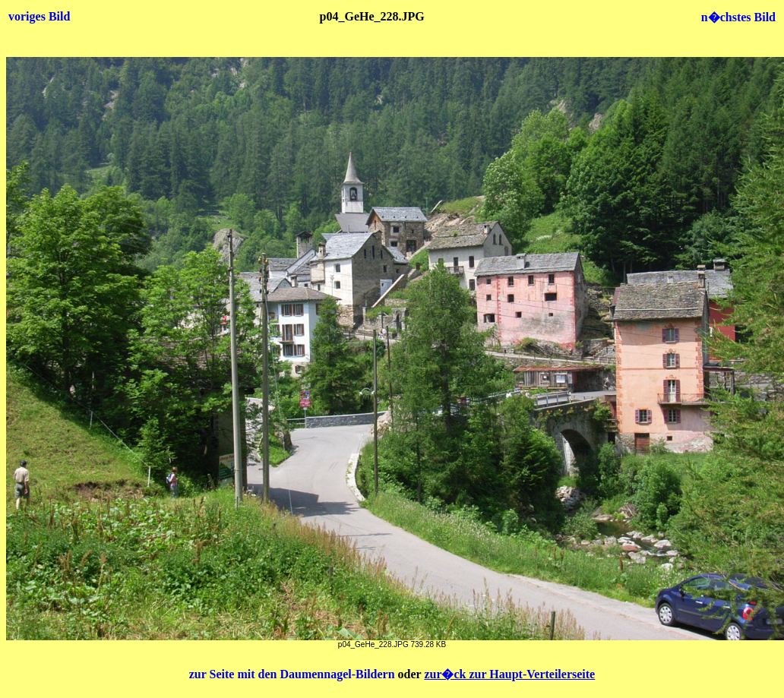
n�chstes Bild (738, 17)
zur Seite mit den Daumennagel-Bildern (294, 674)
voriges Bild (39, 16)
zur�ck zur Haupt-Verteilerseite (509, 674)
